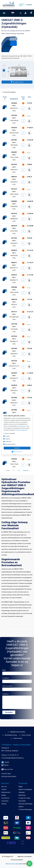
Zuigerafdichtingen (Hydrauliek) (15, 34)
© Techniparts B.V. (8, 857)
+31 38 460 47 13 (13, 755)
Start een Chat (7, 769)
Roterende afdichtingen (25, 804)
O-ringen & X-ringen (24, 798)
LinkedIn (7, 762)
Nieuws (6, 765)
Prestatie (7, 436)
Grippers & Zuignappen (25, 789)
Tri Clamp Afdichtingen (25, 810)
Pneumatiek (22, 801)
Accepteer (17, 448)
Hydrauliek (22, 792)
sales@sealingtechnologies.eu (15, 758)
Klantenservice (6, 792)
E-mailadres (6, 678)
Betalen (4, 795)
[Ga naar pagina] (19, 470)
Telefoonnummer (7, 686)
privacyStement (22, 426)
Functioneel (8, 442)
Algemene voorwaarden (25, 857)
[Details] (23, 109)
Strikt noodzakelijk (10, 433)
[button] (13, 14)
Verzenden (9, 712)
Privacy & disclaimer (17, 860)
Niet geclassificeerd (10, 444)
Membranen (22, 795)
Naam (4, 670)
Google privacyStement (22, 430)
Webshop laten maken (12, 864)
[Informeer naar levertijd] (29, 109)
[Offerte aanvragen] (29, 121)
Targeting (8, 439)
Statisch (21, 807)
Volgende (26, 470)
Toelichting (5, 694)
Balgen (21, 787)
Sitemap (4, 804)
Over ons (4, 787)
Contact (4, 789)
